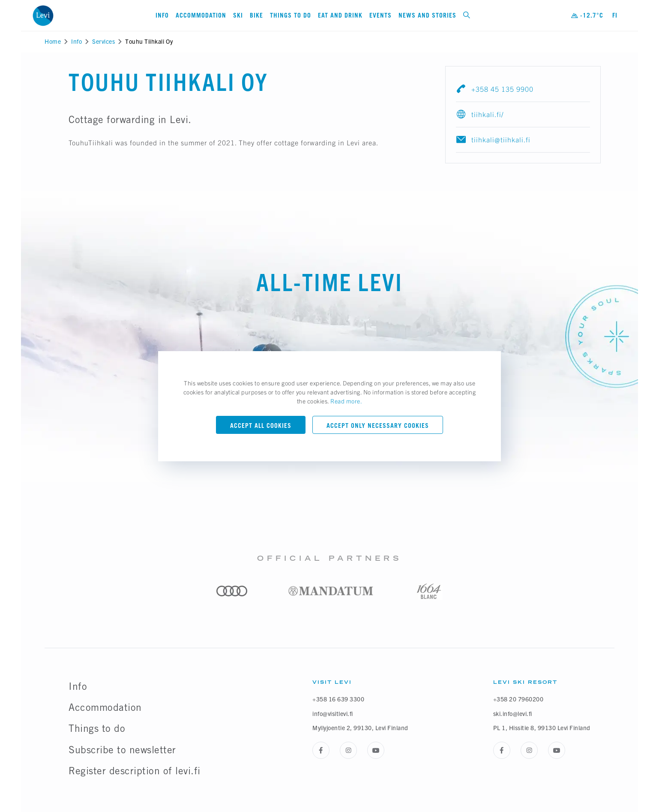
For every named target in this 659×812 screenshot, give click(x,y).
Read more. (346, 401)
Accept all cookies (261, 426)
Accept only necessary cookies (378, 426)
